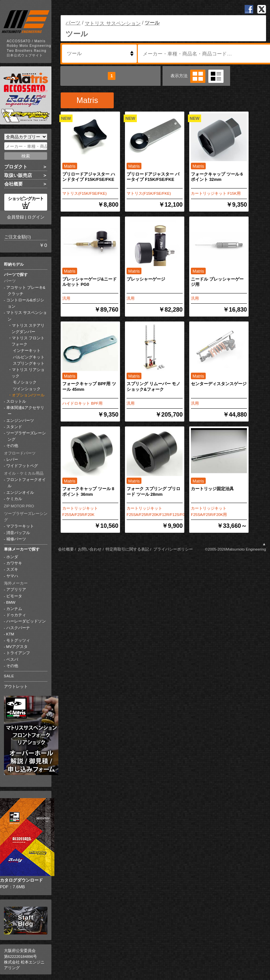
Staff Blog (26, 921)
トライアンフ (18, 653)
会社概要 (14, 184)
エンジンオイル (20, 492)
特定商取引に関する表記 (127, 549)
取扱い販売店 (18, 175)
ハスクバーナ (18, 628)
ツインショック (26, 389)
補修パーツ (16, 539)
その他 (12, 446)
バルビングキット (28, 357)
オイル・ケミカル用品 (24, 473)
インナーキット (26, 351)
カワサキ (14, 563)
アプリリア (16, 590)
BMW (11, 602)
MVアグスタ (17, 647)
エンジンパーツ (20, 421)
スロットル (16, 401)
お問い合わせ (90, 549)
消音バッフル (18, 533)
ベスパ (12, 659)
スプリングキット (28, 363)
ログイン (36, 217)
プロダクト (16, 167)
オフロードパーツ (20, 453)
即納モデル (14, 264)
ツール (152, 23)
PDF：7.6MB (26, 844)
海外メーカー (16, 583)
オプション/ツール (28, 395)
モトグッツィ (18, 640)
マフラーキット (20, 526)
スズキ (12, 569)
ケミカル (14, 499)
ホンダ (12, 557)
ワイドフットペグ (22, 466)
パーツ (10, 281)
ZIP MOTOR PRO (19, 506)
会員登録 (15, 217)
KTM (10, 634)
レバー (12, 459)
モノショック (24, 382)
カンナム (14, 609)
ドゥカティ (16, 615)
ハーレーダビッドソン (26, 621)
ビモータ (14, 596)
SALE (9, 676)
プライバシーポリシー (173, 549)
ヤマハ (12, 576)
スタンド (14, 427)
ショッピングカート (26, 203)
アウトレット (16, 687)
